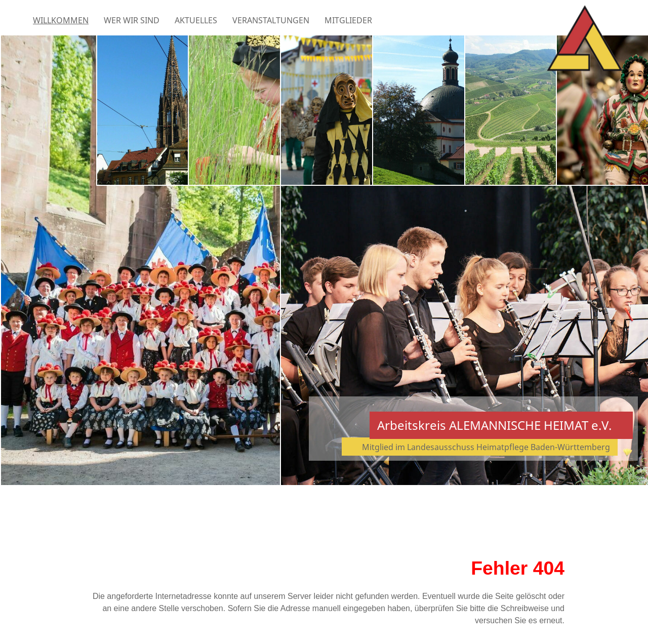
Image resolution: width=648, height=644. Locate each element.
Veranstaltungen (271, 20)
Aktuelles (196, 20)
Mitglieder (348, 20)
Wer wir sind (132, 20)
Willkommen (61, 20)
